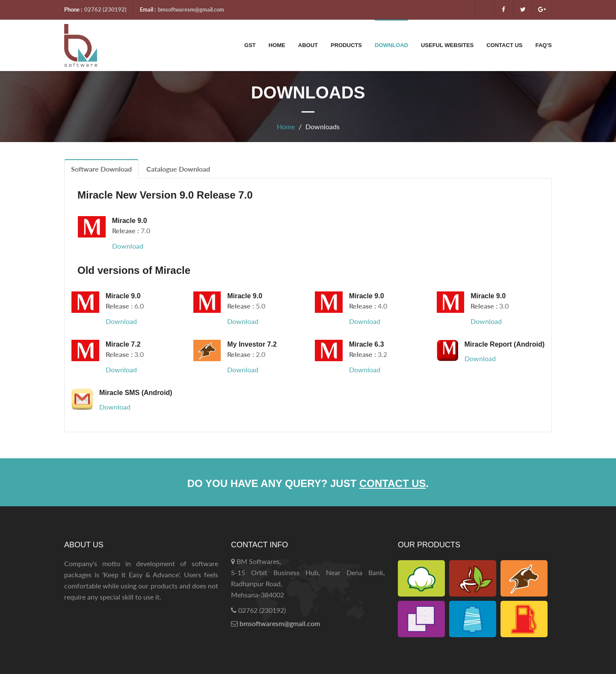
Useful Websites (447, 45)
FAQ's (544, 45)
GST (250, 45)
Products (346, 45)
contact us (393, 483)
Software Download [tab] (101, 169)
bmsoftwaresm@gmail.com (191, 9)
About (308, 45)
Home (277, 45)
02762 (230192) (105, 9)
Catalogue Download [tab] (178, 169)
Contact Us (504, 45)
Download (391, 45)
